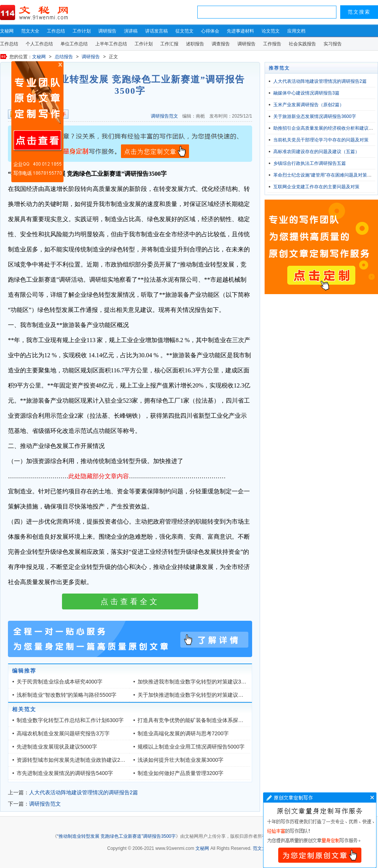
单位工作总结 (74, 44)
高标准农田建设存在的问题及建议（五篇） (316, 152)
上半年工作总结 (111, 44)
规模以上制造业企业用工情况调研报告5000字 (191, 747)
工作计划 (82, 31)
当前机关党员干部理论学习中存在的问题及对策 (321, 140)
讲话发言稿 (156, 31)
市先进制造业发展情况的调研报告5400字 (65, 773)
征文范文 (184, 31)
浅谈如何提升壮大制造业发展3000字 (180, 760)
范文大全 (30, 31)
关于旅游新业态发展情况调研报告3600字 (315, 116)
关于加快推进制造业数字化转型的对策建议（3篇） (197, 695)
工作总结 (56, 31)
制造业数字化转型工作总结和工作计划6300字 (70, 720)
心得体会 (210, 31)
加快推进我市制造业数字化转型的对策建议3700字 (196, 682)
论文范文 (271, 31)
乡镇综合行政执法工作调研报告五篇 (310, 163)
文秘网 (7, 31)
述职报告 (195, 44)
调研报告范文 (164, 116)
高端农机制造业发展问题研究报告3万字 (63, 733)
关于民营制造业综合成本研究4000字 (60, 682)
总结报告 (64, 57)
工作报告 (272, 44)
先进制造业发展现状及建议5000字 (57, 747)
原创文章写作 (37, 122)
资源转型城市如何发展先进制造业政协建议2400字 (75, 760)
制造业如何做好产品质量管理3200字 (180, 773)
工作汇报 (169, 44)
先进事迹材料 (240, 31)
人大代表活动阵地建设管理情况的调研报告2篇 (84, 792)
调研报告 (107, 31)
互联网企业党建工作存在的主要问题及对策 (316, 187)
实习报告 (333, 44)
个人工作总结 (39, 44)
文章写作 (320, 830)
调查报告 (221, 44)
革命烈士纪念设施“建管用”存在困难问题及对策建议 (325, 175)
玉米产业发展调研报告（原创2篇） (309, 105)
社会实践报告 (302, 44)
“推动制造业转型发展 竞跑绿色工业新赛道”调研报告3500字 (116, 836)
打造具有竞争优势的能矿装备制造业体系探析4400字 (199, 720)
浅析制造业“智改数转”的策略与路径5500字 (67, 695)
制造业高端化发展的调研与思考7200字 (183, 733)
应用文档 (296, 31)
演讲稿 (131, 31)
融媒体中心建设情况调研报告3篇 (306, 93)
